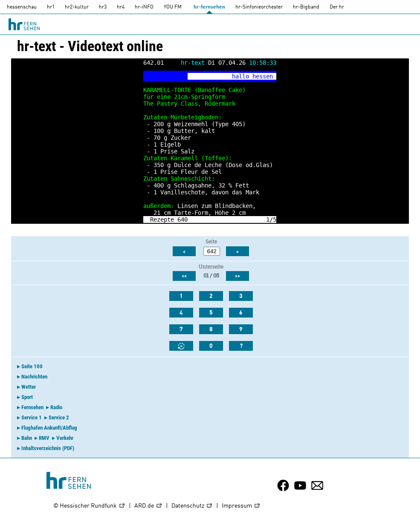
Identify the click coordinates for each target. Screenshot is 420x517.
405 (237, 124)
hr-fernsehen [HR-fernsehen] (209, 7)
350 (159, 165)
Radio (56, 407)
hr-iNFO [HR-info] (144, 7)
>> (238, 276)
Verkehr (65, 438)
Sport (27, 397)
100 (159, 131)
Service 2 (59, 417)
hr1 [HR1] (51, 7)
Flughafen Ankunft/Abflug (49, 428)
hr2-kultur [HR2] (77, 7)
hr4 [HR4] (121, 7)
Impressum (241, 506)
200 (159, 124)
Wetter (29, 387)
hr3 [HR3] (103, 7)
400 (159, 185)
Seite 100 (32, 366)
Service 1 (32, 417)
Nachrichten (34, 377)
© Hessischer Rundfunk (89, 506)
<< (184, 276)
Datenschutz (192, 506)
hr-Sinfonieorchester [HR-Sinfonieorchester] (259, 7)
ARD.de (148, 506)
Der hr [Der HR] (337, 7)
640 (182, 220)
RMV (44, 438)
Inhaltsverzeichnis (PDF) (48, 448)
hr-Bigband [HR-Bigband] (306, 7)
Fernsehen (32, 407)
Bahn (27, 438)
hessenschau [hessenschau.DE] (22, 7)
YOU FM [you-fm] (173, 7)
